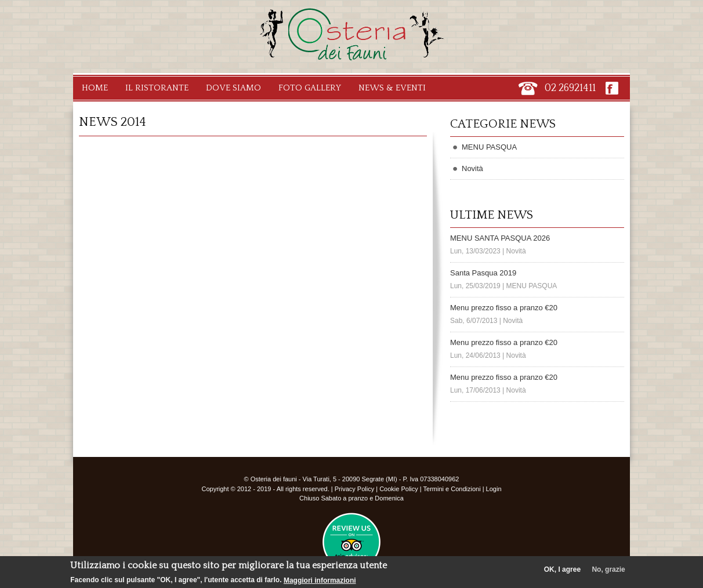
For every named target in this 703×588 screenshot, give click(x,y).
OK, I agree (562, 572)
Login (494, 489)
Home (95, 88)
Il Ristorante (157, 88)
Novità (472, 168)
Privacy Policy (354, 489)
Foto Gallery (310, 88)
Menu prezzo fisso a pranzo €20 (504, 308)
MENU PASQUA (489, 147)
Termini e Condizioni (452, 489)
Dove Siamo (233, 88)
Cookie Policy (399, 489)
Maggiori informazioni (320, 583)
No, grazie (608, 572)
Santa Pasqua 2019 (483, 273)
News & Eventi (392, 88)
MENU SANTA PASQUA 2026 (500, 238)
